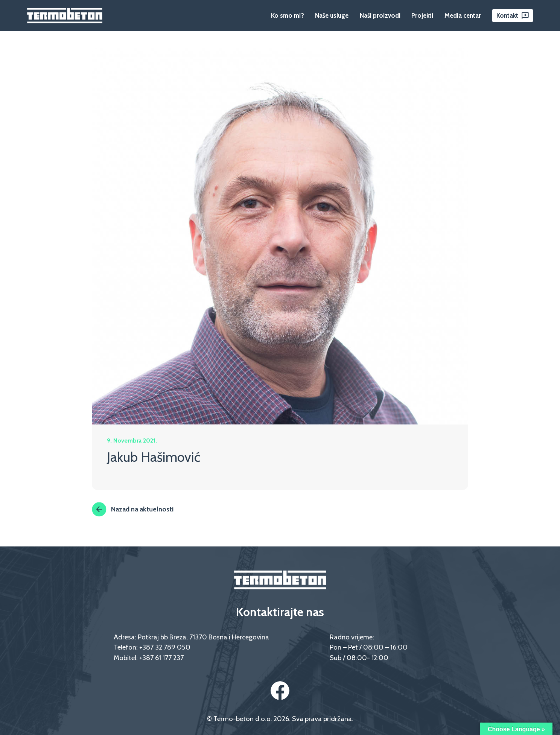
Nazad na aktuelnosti (133, 509)
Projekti (422, 15)
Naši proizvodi (380, 15)
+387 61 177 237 (161, 658)
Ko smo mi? (288, 15)
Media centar (463, 15)
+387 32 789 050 (165, 647)
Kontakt (507, 15)
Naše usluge (332, 15)
